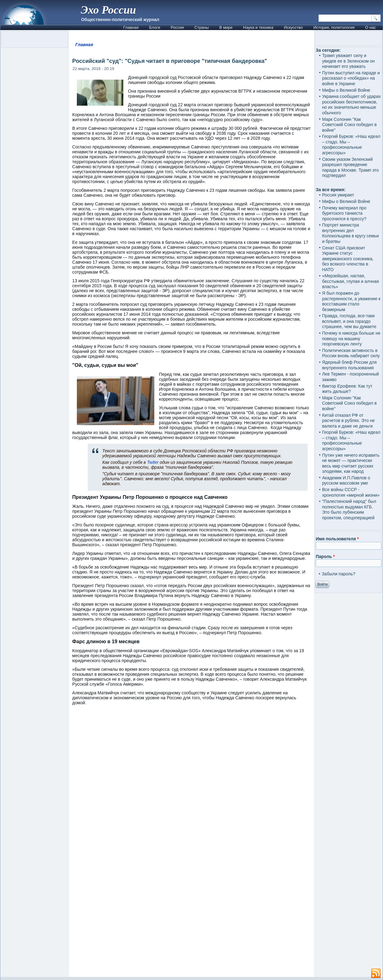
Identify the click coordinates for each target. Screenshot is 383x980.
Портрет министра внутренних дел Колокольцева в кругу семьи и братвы (350, 233)
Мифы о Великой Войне (346, 90)
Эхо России (108, 10)
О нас (370, 27)
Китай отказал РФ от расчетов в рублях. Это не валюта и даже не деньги (348, 421)
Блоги (154, 27)
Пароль (325, 556)
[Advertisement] (191, 903)
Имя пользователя (337, 539)
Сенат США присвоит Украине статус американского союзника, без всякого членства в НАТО (348, 259)
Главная (131, 27)
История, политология (334, 27)
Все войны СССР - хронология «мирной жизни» (351, 492)
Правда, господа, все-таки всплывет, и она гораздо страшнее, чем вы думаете (349, 321)
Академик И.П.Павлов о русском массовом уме (346, 481)
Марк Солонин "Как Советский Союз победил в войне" (349, 125)
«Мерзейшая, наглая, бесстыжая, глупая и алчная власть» (350, 281)
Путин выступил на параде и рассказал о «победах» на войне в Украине (351, 78)
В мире (226, 27)
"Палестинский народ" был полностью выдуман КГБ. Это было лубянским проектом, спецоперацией (349, 510)
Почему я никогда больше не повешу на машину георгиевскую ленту (351, 338)
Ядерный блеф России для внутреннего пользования (349, 365)
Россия (177, 27)
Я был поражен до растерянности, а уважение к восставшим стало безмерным (351, 301)
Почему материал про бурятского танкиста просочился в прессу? (344, 213)
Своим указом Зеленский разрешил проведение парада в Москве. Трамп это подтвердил (350, 167)
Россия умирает (338, 195)
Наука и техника (258, 27)
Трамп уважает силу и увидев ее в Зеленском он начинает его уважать (348, 61)
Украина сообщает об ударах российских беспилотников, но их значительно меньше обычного (351, 105)
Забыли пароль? (338, 574)
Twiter (154, 462)
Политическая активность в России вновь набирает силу (351, 353)
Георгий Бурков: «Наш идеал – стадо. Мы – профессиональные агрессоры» (351, 145)
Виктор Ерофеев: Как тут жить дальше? (347, 389)
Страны (201, 27)
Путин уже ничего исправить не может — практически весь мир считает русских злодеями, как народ (351, 463)
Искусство (293, 27)
